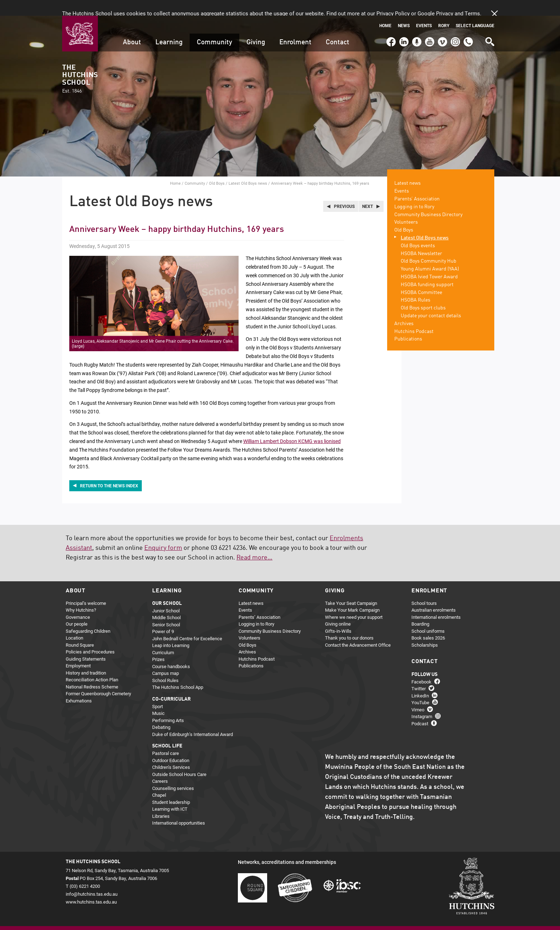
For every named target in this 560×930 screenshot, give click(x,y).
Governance (78, 601)
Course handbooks (171, 650)
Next (367, 190)
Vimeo (441, 23)
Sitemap (92, 918)
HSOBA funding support (427, 269)
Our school (167, 587)
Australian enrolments (434, 594)
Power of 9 (163, 616)
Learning (169, 27)
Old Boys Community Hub (429, 245)
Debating (161, 711)
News (404, 10)
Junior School (166, 595)
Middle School (166, 602)
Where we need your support (354, 601)
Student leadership (171, 786)
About (132, 27)
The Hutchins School (80, 63)
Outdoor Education (171, 744)
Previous (344, 190)
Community (214, 27)
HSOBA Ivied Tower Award (429, 261)
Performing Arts (168, 704)
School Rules (165, 664)
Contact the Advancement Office (358, 629)
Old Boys (217, 167)
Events (424, 10)
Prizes (158, 643)
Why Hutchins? (81, 594)
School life (167, 730)
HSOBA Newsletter (421, 238)
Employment (78, 650)
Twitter (419, 673)
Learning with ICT (170, 793)
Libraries (161, 800)
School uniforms (428, 615)
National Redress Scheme (92, 671)
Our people (77, 608)
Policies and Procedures (90, 636)
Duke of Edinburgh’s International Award (192, 718)
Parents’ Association (417, 183)
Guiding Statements (86, 643)
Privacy (113, 918)
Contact (337, 27)
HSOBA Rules (416, 284)
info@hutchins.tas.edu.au (92, 878)
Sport (157, 690)
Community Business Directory (428, 199)
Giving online (338, 608)
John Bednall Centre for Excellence (187, 622)
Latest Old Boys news (248, 167)
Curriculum (163, 636)
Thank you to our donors (349, 622)
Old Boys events (418, 230)
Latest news (407, 168)
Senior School (166, 608)
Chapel (159, 779)
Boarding (420, 608)
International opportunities (179, 807)
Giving (256, 27)
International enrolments (436, 601)
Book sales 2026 (428, 622)
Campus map (166, 657)
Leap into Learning (171, 630)
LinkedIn (403, 23)
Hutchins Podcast (414, 315)
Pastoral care (166, 737)
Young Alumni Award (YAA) (430, 253)
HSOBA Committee (421, 277)
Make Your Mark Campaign (352, 594)
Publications (408, 323)
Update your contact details (431, 300)
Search (489, 23)
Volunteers (406, 207)
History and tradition (86, 657)
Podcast (416, 23)
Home (385, 10)
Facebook (391, 23)
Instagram (455, 23)
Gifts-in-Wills (338, 615)
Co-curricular (171, 683)
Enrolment (295, 27)
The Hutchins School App (178, 671)
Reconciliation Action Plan (92, 664)
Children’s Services (171, 751)
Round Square (80, 629)
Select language (475, 10)
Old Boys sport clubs (423, 292)
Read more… (254, 542)
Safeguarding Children (88, 615)
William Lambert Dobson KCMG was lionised (292, 425)
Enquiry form (163, 532)
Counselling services (173, 772)
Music (158, 697)
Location (74, 622)
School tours (424, 587)
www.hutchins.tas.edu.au (91, 886)
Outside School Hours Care (179, 758)
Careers (160, 765)
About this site (141, 918)
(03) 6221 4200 (468, 23)
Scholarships (425, 629)
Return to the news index (109, 470)
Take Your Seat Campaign (351, 587)
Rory (444, 10)
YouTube (429, 23)
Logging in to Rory (414, 191)
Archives (404, 308)
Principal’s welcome (86, 587)
